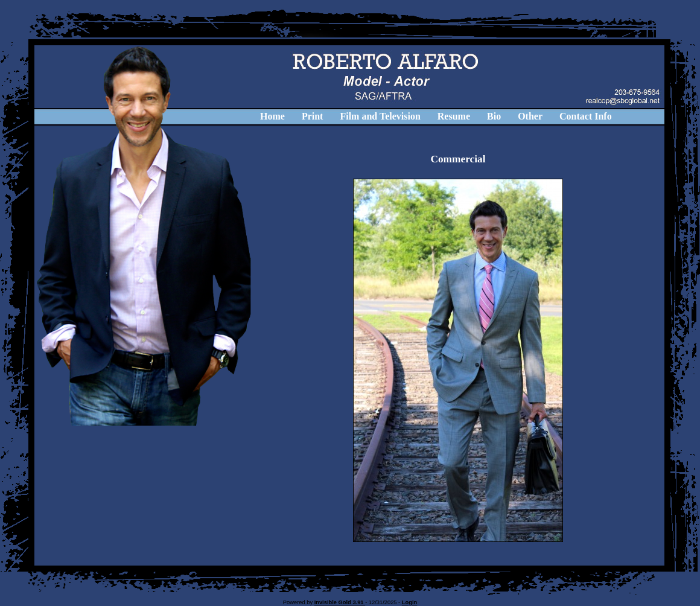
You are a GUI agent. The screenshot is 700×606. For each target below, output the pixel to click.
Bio (494, 116)
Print (313, 116)
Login (409, 602)
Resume (454, 116)
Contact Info (586, 116)
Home (272, 116)
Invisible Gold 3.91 (340, 602)
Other (530, 116)
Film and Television (380, 116)
